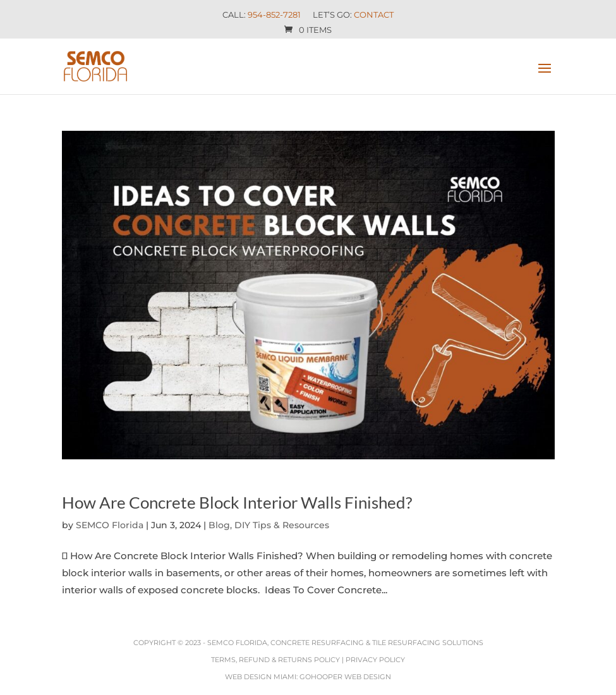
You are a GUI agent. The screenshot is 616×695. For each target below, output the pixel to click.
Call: (262, 15)
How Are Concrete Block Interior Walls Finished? (237, 502)
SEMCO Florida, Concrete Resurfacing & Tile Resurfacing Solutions (345, 643)
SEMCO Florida (110, 525)
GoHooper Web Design (345, 677)
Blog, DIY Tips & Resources (269, 525)
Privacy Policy (375, 660)
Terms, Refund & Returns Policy (275, 660)
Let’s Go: (353, 15)
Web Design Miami (261, 677)
